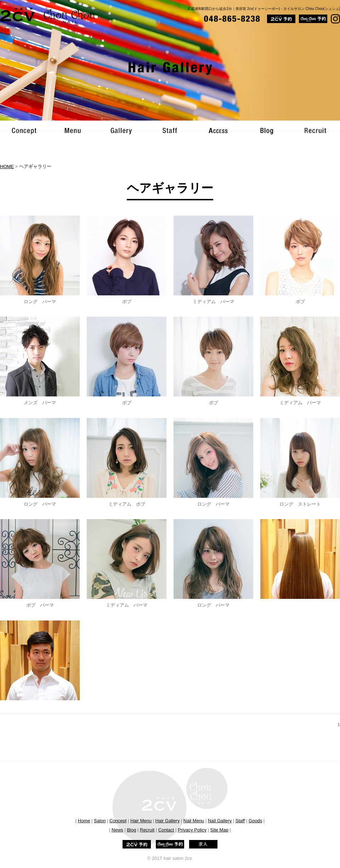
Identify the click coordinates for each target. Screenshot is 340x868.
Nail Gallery (220, 821)
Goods (255, 821)
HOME (7, 166)
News (117, 830)
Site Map (219, 830)
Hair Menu (141, 821)
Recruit (147, 830)
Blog (131, 830)
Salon (100, 821)
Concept (118, 821)
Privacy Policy (192, 830)
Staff (240, 821)
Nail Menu (194, 821)
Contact (166, 830)
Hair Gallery (168, 821)
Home (84, 821)
